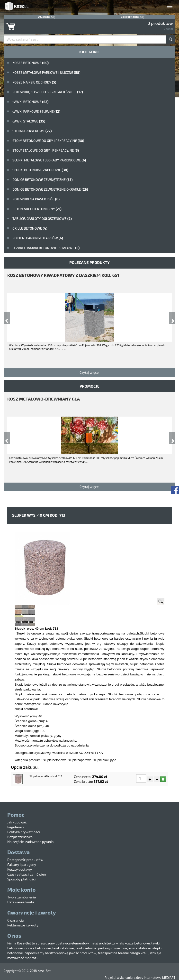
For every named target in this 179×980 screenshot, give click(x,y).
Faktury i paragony (22, 864)
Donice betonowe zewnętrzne (43, 180)
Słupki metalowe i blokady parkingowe (49, 160)
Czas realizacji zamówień (27, 874)
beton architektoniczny (37, 209)
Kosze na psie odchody (34, 82)
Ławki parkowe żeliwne (36, 111)
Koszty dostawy (20, 869)
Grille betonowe (30, 228)
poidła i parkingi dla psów (38, 238)
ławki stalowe (29, 121)
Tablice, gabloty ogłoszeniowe (42, 219)
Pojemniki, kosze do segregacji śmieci (48, 92)
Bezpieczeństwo (20, 837)
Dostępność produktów (25, 860)
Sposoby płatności (21, 879)
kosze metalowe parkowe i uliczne (46, 72)
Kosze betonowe (31, 63)
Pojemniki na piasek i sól (36, 199)
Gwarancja (15, 920)
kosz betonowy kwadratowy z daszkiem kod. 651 (63, 275)
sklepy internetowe (148, 978)
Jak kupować (17, 822)
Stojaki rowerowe (32, 131)
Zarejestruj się (133, 17)
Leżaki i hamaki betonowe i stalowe (46, 248)
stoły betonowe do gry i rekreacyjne (48, 141)
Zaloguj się (47, 17)
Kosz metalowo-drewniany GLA (44, 399)
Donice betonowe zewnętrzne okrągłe (50, 189)
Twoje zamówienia (22, 897)
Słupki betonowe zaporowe (40, 170)
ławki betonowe (31, 102)
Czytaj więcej (89, 372)
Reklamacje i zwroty (23, 925)
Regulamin (16, 827)
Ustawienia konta (21, 902)
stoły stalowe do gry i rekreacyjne (46, 150)
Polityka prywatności (24, 832)
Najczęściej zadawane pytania (30, 842)
